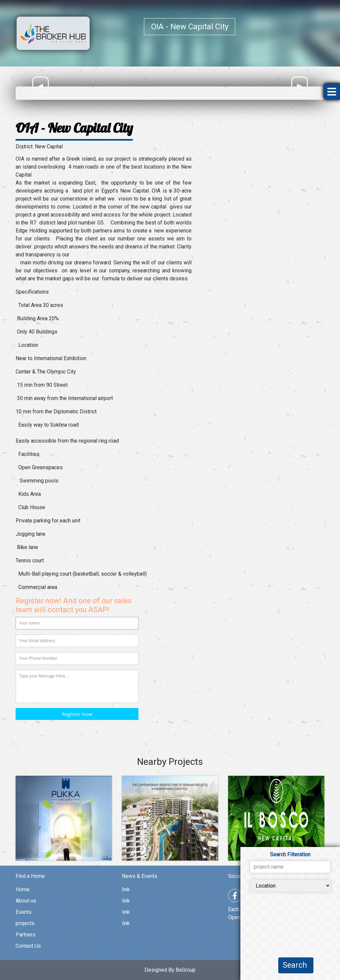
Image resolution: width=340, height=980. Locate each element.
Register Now (77, 714)
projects (25, 923)
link (126, 889)
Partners (26, 935)
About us (26, 901)
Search (296, 965)
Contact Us (28, 946)
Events (24, 912)
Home (23, 889)
